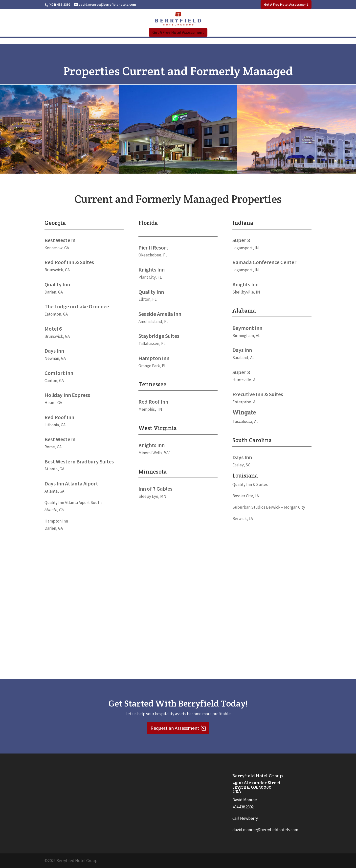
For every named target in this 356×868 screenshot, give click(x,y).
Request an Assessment (175, 728)
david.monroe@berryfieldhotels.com (265, 830)
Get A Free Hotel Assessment (286, 4)
